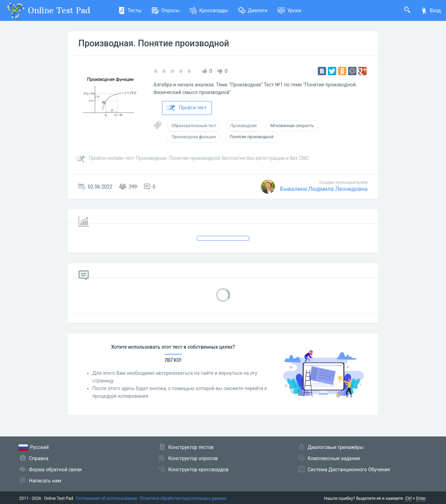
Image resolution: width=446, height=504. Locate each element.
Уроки (289, 10)
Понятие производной (252, 137)
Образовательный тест (194, 126)
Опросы (166, 10)
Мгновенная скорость (292, 126)
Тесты (130, 10)
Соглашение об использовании (107, 498)
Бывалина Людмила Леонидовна (324, 189)
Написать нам (45, 481)
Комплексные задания (334, 458)
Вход (431, 10)
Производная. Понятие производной (154, 43)
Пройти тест (186, 108)
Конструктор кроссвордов (198, 470)
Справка (39, 458)
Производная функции (194, 137)
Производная (244, 126)
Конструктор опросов (193, 458)
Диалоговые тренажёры (336, 447)
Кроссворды (209, 10)
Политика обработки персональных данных (183, 498)
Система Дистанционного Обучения (349, 470)
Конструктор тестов (191, 447)
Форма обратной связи (55, 470)
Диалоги (253, 10)
